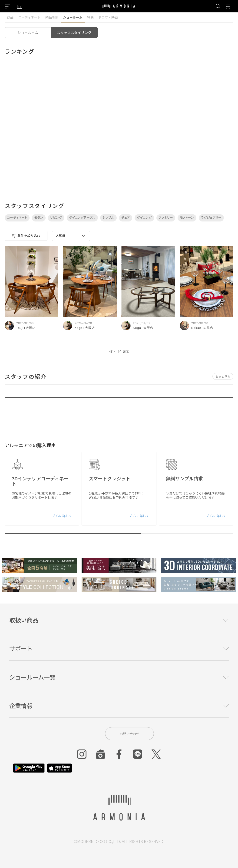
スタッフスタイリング (74, 33)
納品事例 (52, 17)
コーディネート (29, 17)
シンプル (108, 218)
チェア (126, 218)
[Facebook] (119, 754)
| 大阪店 (30, 328)
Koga (79, 328)
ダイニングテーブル (82, 218)
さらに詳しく (62, 516)
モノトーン (187, 218)
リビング (56, 218)
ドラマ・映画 (108, 17)
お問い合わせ (129, 734)
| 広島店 (208, 328)
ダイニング (144, 218)
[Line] (138, 754)
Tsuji (20, 328)
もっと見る (223, 376)
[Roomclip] (100, 754)
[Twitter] (156, 754)
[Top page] (119, 9)
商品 (10, 17)
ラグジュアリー (211, 218)
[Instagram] (82, 754)
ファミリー (166, 218)
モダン (39, 218)
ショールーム (73, 17)
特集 (90, 17)
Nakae (196, 328)
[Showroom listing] (20, 6)
